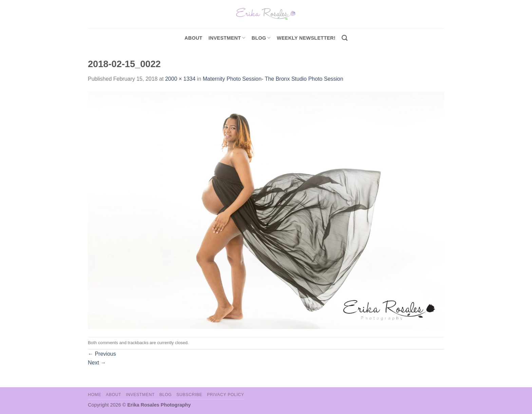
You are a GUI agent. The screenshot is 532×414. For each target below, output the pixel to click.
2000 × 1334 (180, 79)
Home (94, 395)
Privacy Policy (225, 395)
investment (227, 38)
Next (97, 363)
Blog (261, 38)
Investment (140, 395)
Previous (102, 354)
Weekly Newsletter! (306, 38)
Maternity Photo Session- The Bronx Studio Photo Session (273, 79)
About (194, 38)
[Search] (345, 38)
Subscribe (189, 395)
